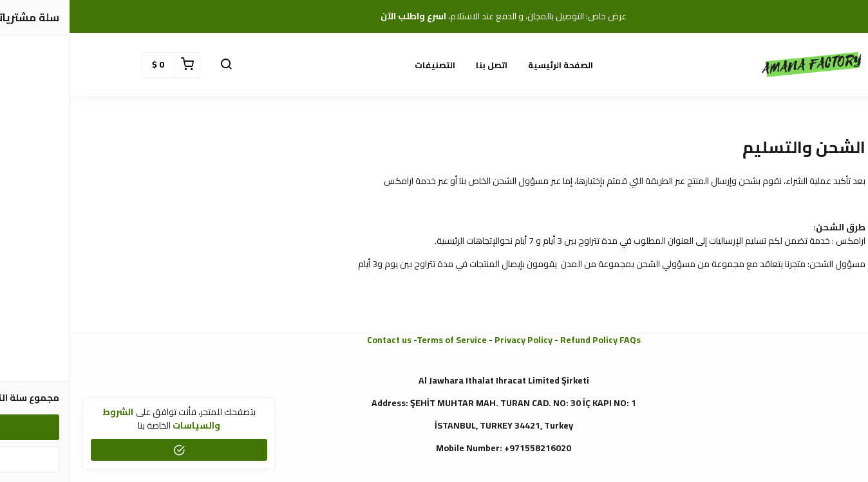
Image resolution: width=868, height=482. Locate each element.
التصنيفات (365, 65)
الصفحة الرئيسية (491, 65)
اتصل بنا (422, 65)
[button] (156, 65)
